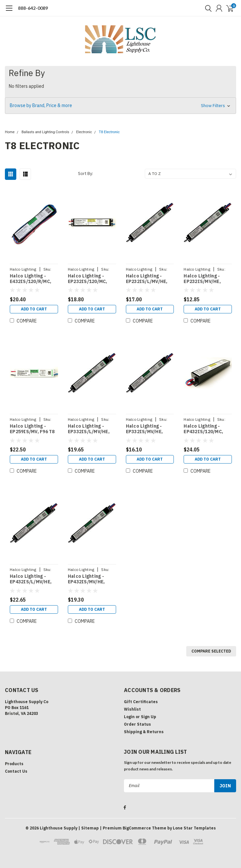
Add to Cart (34, 309)
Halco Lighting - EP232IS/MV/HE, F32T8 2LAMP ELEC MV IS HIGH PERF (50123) (205, 279)
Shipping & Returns (144, 732)
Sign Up (149, 717)
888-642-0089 (33, 8)
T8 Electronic (109, 132)
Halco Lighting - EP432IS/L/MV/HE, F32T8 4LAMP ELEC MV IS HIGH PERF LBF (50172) (31, 579)
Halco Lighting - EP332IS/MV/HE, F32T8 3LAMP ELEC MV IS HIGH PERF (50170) (147, 429)
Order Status (137, 724)
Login (129, 717)
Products (14, 764)
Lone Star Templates (194, 827)
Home (10, 132)
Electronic (84, 132)
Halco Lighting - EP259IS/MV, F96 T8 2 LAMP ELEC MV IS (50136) (32, 429)
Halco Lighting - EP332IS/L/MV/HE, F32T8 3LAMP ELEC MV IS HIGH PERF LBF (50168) (89, 429)
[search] (207, 8)
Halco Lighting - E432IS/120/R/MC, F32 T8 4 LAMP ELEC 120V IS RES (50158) (32, 279)
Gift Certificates (141, 702)
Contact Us (16, 771)
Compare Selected (211, 651)
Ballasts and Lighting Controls (45, 132)
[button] (120, 106)
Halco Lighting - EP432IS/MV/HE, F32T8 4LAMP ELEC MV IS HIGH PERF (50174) (89, 579)
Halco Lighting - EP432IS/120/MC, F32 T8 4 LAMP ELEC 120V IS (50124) (206, 429)
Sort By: (85, 174)
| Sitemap (89, 827)
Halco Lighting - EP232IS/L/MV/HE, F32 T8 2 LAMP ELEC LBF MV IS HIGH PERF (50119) (148, 279)
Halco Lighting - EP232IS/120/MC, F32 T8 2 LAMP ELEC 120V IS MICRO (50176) (90, 279)
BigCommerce (137, 827)
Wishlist (132, 709)
